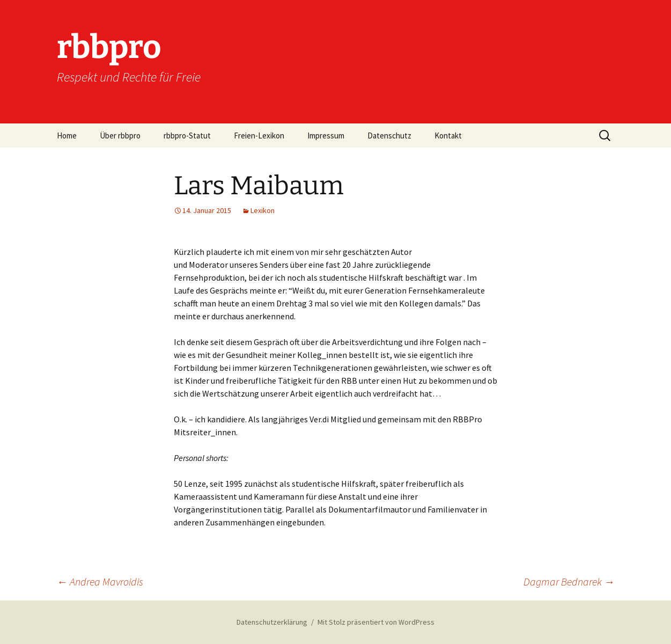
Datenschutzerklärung (272, 622)
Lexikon (263, 210)
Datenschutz (389, 136)
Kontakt (448, 136)
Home (67, 136)
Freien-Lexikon (259, 136)
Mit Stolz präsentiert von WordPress (376, 622)
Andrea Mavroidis (100, 581)
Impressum (326, 136)
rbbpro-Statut (187, 136)
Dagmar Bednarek (569, 581)
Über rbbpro (120, 136)
